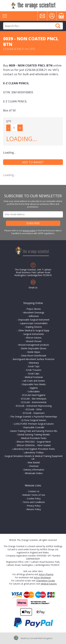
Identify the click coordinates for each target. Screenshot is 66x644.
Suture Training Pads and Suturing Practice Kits (34, 431)
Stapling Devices (34, 327)
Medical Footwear (34, 377)
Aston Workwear (42, 577)
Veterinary (34, 363)
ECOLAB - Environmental (34, 402)
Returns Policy (34, 509)
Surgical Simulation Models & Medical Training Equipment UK (34, 457)
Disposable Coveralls (34, 427)
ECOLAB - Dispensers (34, 413)
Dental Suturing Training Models (34, 435)
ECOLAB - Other (34, 409)
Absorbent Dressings (34, 312)
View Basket (34, 462)
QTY (9, 121)
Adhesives (34, 316)
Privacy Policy (34, 506)
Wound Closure (34, 341)
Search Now (58, 26)
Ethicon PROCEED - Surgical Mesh (34, 442)
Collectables (34, 391)
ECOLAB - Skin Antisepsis (34, 399)
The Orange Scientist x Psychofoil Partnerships (34, 417)
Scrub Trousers (34, 370)
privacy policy (29, 230)
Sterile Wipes (34, 352)
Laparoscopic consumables (34, 323)
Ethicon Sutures (34, 338)
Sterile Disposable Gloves (34, 348)
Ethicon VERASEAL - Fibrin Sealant (34, 445)
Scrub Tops (34, 366)
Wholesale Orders (34, 473)
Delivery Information (34, 470)
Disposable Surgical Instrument (34, 320)
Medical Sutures (49, 584)
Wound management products (34, 345)
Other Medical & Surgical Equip (34, 330)
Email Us (33, 288)
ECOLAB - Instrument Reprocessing (34, 406)
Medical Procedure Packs (34, 438)
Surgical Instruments (34, 334)
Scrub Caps (34, 373)
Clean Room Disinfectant (34, 356)
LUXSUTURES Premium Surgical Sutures (34, 424)
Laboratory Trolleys (34, 452)
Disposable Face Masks (34, 384)
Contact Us (34, 491)
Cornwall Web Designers (41, 638)
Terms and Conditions (34, 502)
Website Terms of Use (34, 495)
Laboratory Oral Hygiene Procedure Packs (34, 449)
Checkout (34, 466)
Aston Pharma (46, 574)
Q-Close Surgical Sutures (34, 420)
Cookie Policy (34, 498)
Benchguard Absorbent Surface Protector (34, 359)
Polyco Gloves (34, 309)
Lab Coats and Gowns (34, 381)
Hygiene (34, 388)
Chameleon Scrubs (46, 581)
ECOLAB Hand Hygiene (34, 395)
